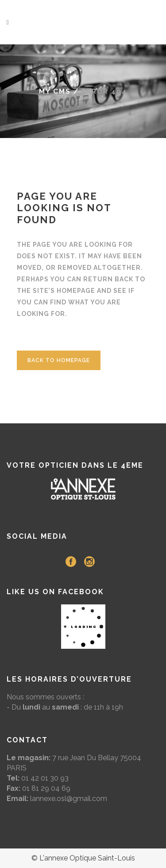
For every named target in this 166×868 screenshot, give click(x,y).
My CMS (55, 91)
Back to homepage (59, 360)
